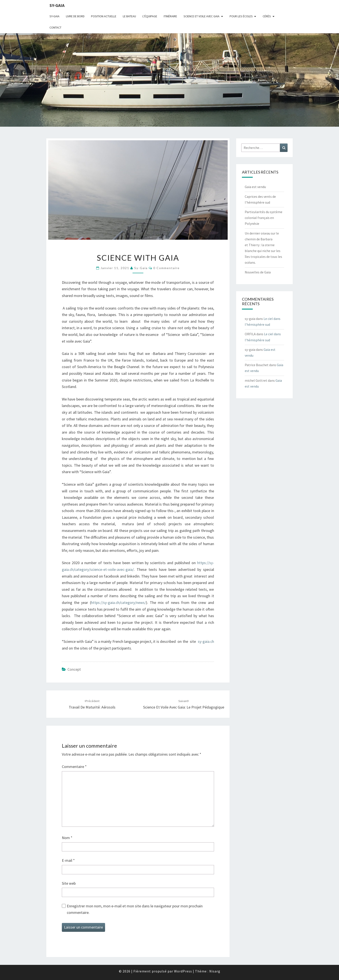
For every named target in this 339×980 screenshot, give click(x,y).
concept (74, 669)
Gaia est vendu (255, 187)
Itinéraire (170, 16)
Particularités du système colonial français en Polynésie (264, 218)
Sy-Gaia (54, 16)
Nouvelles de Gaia (258, 272)
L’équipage (150, 16)
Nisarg (215, 971)
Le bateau (129, 16)
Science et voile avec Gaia (201, 16)
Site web (69, 883)
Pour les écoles (241, 16)
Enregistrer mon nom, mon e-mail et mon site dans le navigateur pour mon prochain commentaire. (135, 909)
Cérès (267, 16)
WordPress (183, 971)
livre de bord (75, 16)
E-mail (68, 860)
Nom (67, 838)
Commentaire (74, 767)
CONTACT (55, 27)
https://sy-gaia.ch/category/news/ (118, 603)
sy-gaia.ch (206, 641)
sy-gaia (57, 5)
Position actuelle (104, 16)
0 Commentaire (166, 268)
